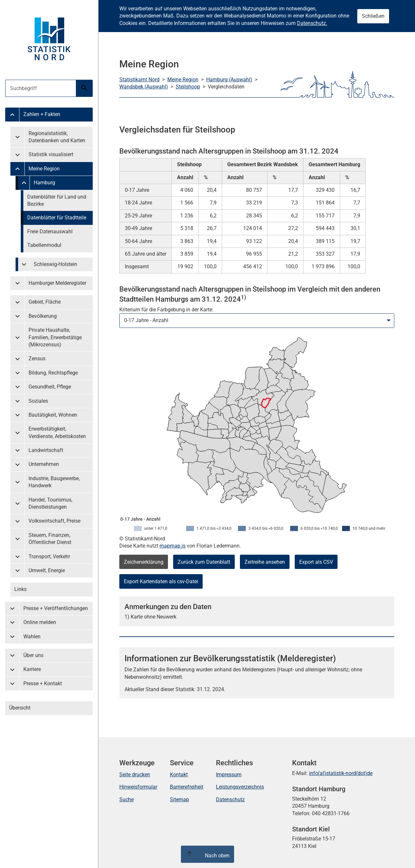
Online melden (40, 622)
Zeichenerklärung (144, 562)
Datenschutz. (312, 23)
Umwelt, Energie (47, 570)
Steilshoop (188, 87)
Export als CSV (316, 562)
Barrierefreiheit (187, 787)
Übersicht (20, 708)
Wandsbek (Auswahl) (144, 87)
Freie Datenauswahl (50, 231)
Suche (126, 799)
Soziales (38, 401)
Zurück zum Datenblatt (204, 562)
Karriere (32, 669)
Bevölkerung (43, 316)
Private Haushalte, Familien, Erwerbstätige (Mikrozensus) (55, 337)
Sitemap (179, 799)
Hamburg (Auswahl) (229, 80)
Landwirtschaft (46, 450)
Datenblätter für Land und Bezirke (57, 200)
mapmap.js (172, 546)
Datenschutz (230, 799)
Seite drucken (135, 775)
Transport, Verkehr (49, 556)
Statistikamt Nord (139, 80)
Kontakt (179, 775)
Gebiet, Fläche (45, 302)
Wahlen (32, 637)
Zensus (37, 359)
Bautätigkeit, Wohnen (53, 415)
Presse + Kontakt (43, 683)
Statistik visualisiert (51, 154)
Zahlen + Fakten (42, 114)
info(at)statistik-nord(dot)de (341, 773)
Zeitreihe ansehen (265, 562)
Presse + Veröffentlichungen (56, 608)
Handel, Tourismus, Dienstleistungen (50, 503)
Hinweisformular (138, 787)
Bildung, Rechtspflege (53, 373)
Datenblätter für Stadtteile (57, 218)
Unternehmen (44, 464)
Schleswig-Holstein (55, 264)
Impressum (229, 775)
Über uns (33, 655)
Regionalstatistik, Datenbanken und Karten (57, 137)
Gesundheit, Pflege (50, 387)
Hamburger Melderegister (57, 283)
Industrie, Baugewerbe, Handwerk (54, 482)
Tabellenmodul (44, 245)
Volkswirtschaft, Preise (54, 521)
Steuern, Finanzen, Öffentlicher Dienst (50, 539)
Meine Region (44, 169)
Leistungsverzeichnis (240, 787)
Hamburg (44, 183)
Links (20, 589)
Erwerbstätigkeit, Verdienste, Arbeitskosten (57, 432)
